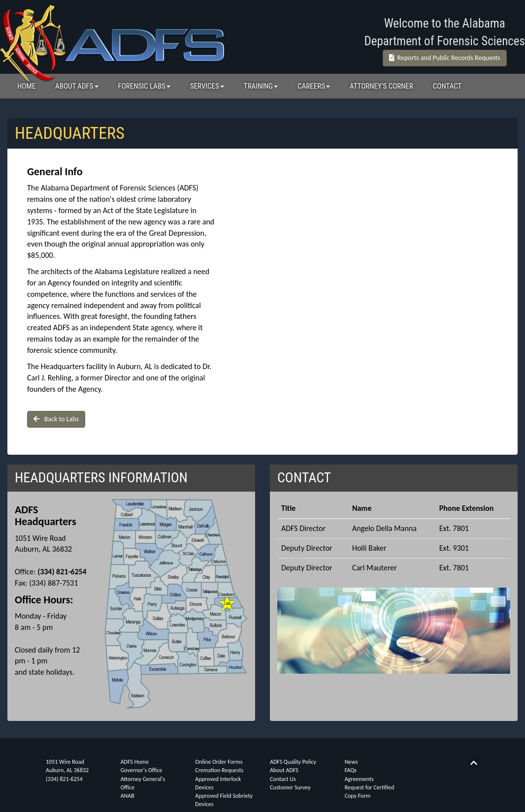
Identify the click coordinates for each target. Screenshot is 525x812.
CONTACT (447, 86)
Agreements (359, 779)
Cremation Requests (219, 770)
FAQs (351, 770)
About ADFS (284, 770)
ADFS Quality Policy (293, 762)
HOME (26, 86)
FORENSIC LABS (144, 86)
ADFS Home (135, 762)
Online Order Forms (219, 762)
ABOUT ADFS (77, 86)
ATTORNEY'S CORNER (381, 86)
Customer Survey (290, 787)
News (351, 762)
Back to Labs (56, 419)
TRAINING (261, 86)
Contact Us (283, 779)
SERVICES (207, 86)
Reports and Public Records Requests (445, 58)
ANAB (128, 796)
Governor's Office (142, 770)
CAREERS (314, 86)
